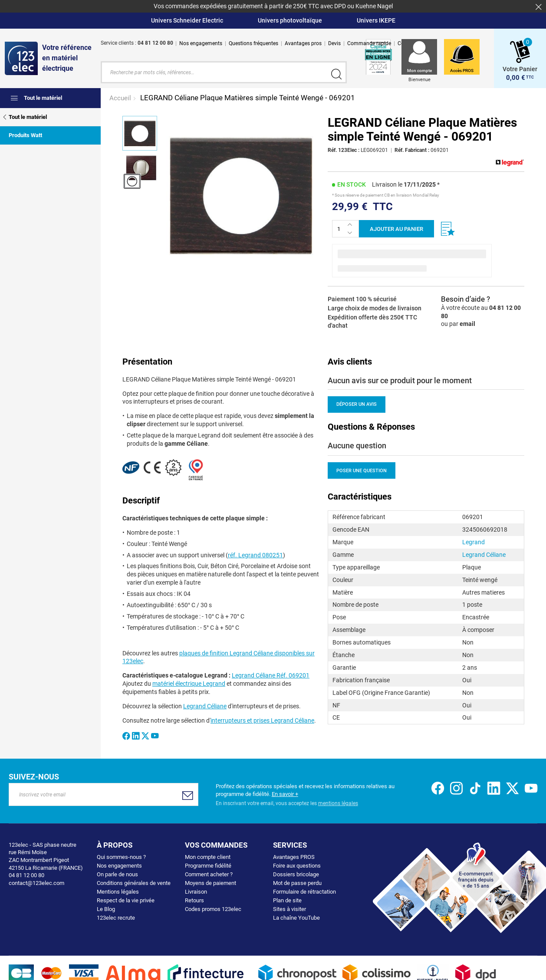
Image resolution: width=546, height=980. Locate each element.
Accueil (121, 97)
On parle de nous (117, 873)
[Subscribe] (188, 794)
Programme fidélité (208, 865)
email (467, 323)
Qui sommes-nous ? (121, 856)
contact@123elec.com (36, 882)
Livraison (196, 891)
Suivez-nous (34, 776)
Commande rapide (369, 43)
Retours (194, 899)
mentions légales (338, 802)
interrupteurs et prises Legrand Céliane (262, 720)
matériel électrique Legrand (189, 683)
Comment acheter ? (209, 873)
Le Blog (106, 908)
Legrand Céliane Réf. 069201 (271, 674)
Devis (334, 43)
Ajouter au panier (396, 228)
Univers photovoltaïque (290, 20)
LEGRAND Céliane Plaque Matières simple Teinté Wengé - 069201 (248, 97)
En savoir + (285, 793)
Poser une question (362, 470)
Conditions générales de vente (134, 882)
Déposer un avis (357, 403)
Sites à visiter (289, 908)
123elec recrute (116, 917)
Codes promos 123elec (213, 908)
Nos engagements (201, 43)
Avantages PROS (294, 856)
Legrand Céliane (205, 705)
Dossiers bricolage (296, 873)
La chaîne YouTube (296, 917)
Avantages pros (303, 43)
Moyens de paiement (211, 882)
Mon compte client (208, 856)
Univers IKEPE (376, 20)
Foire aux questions (297, 865)
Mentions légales (118, 891)
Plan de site (287, 899)
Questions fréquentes (253, 43)
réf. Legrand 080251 (255, 554)
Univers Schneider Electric (187, 20)
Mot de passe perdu (297, 882)
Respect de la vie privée (126, 899)
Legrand (474, 541)
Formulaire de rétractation (304, 891)
